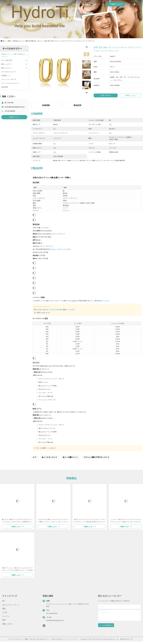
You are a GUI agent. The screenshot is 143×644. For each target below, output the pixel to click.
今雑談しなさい (116, 4)
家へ (47, 4)
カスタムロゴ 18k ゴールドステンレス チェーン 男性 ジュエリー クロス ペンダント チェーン (53, 521)
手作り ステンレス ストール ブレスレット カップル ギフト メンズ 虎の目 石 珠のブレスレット (90, 521)
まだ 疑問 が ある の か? (42, 313)
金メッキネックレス (49, 457)
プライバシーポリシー (16, 639)
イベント (85, 4)
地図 (26, 639)
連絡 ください (98, 4)
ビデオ (75, 4)
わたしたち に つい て (57, 4)
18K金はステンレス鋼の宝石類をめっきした (28, 41)
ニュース (6, 616)
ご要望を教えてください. (102, 301)
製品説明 (77, 105)
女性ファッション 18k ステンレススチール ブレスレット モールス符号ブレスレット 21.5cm (17, 569)
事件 (4, 620)
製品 (67, 4)
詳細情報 (46, 105)
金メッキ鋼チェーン (70, 457)
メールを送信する (106, 625)
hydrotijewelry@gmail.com (15, 107)
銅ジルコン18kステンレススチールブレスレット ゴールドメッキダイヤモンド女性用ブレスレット (17, 521)
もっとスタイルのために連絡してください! (61, 310)
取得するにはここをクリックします (58, 249)
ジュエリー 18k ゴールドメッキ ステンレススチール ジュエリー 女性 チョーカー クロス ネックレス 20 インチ (126, 521)
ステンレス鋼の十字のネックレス (96, 457)
